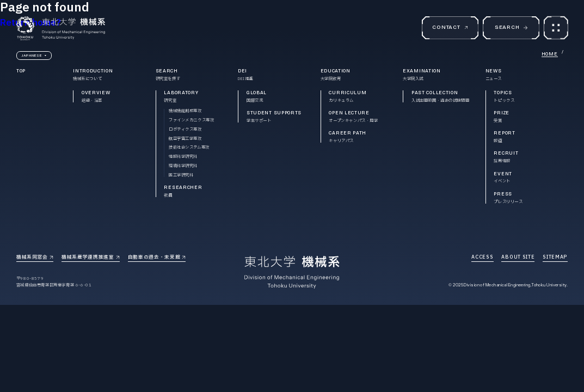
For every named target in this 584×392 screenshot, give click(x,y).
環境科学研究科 (183, 166)
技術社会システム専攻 (189, 147)
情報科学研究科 (183, 157)
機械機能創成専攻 (185, 111)
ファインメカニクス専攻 (192, 120)
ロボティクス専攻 (185, 129)
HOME (550, 54)
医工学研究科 (181, 175)
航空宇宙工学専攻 (185, 139)
